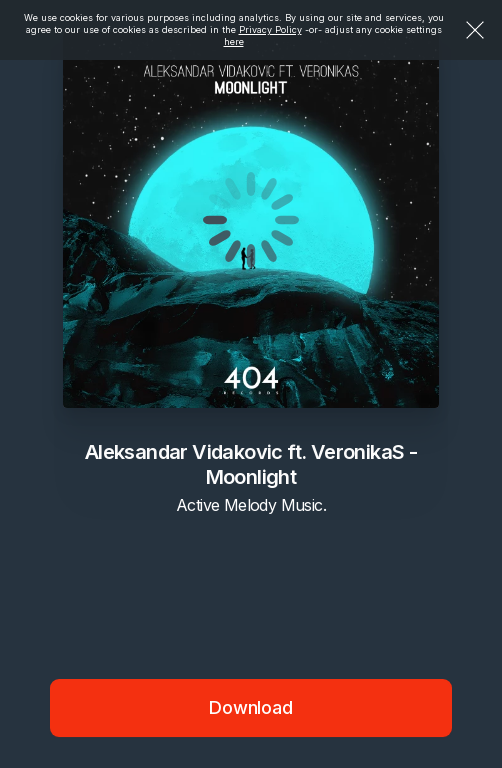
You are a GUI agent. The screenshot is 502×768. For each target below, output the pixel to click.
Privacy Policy (270, 29)
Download (251, 707)
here (234, 41)
